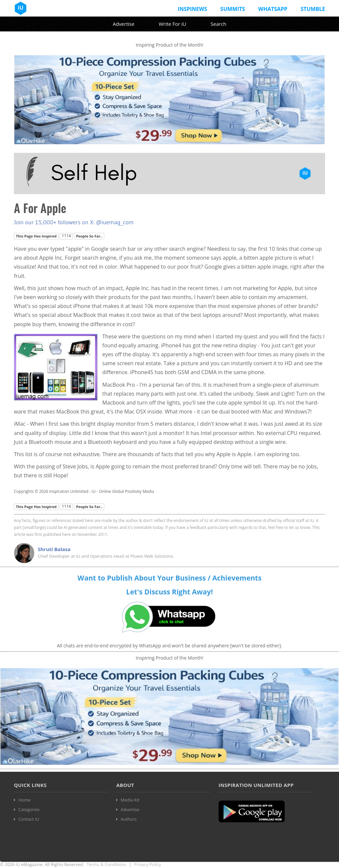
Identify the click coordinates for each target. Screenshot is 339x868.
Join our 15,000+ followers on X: (55, 222)
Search (218, 24)
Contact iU (29, 819)
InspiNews (193, 9)
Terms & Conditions (106, 864)
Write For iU (172, 24)
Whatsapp (273, 9)
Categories (29, 809)
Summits (233, 9)
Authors (129, 819)
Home (24, 800)
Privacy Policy (147, 864)
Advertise (123, 24)
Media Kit (130, 800)
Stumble (313, 9)
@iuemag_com (115, 222)
